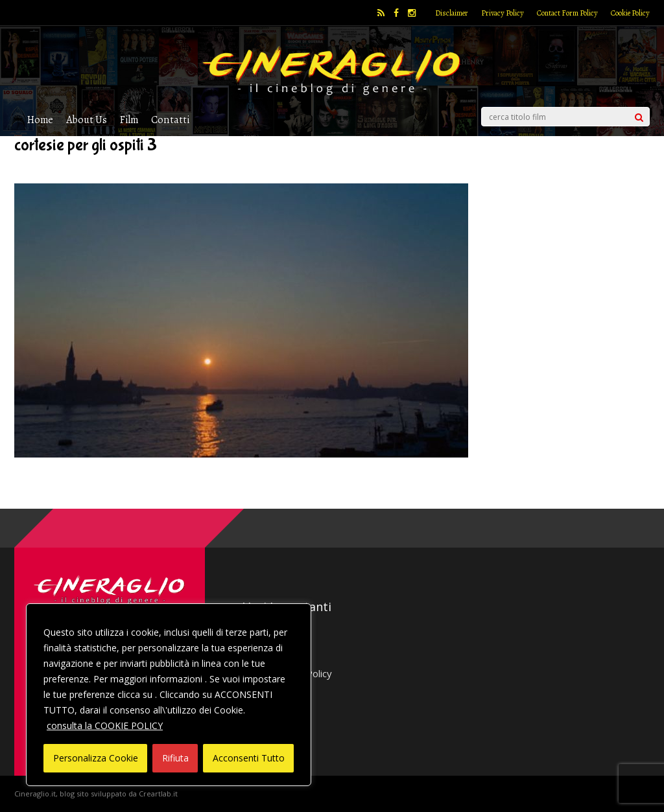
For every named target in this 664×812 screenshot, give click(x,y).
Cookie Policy (630, 13)
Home (40, 120)
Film (129, 120)
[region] (169, 695)
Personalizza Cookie (96, 758)
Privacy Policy (503, 13)
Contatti (170, 120)
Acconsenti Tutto (249, 758)
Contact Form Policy (567, 13)
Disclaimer (452, 13)
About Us (87, 120)
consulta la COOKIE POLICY (105, 725)
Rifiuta (175, 758)
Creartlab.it (158, 794)
